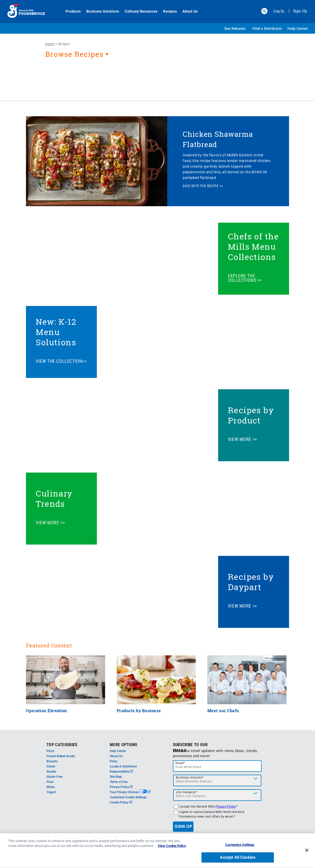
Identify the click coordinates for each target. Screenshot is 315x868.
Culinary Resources (138, 11)
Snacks (51, 772)
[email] (217, 766)
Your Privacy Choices (130, 792)
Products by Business (139, 711)
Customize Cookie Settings (128, 797)
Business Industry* (190, 777)
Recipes (167, 11)
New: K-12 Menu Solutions (56, 332)
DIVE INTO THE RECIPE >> (203, 186)
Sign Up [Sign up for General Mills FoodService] (300, 11)
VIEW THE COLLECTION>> (61, 361)
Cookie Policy (121, 802)
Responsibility (121, 772)
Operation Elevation (47, 711)
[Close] (307, 853)
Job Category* (187, 792)
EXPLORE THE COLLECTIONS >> (245, 278)
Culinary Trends (54, 498)
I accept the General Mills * (208, 807)
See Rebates (235, 29)
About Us (187, 11)
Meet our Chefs (223, 711)
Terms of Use (119, 782)
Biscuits (52, 761)
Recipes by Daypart (251, 582)
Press (114, 761)
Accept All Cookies (238, 860)
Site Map (116, 777)
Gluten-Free (54, 777)
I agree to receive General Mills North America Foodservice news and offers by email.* (212, 814)
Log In (279, 11)
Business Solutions (100, 11)
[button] (264, 11)
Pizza (50, 751)
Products (70, 11)
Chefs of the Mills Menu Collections (253, 246)
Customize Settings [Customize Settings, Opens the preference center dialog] (240, 847)
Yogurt (51, 792)
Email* (180, 763)
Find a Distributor (267, 29)
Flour (50, 782)
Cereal (51, 766)
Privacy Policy (121, 787)
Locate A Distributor (123, 766)
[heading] (157, 57)
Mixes (51, 787)
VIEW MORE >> (242, 439)
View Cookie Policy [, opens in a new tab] (172, 848)
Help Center (298, 29)
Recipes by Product (251, 415)
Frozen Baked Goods (61, 756)
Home (50, 44)
